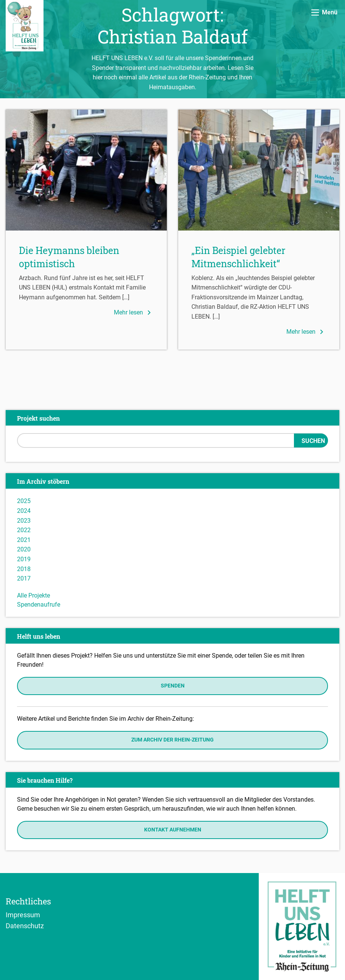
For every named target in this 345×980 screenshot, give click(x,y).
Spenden (173, 686)
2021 (24, 540)
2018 (24, 569)
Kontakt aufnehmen (173, 830)
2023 (24, 521)
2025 (24, 501)
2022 (24, 530)
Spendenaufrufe (39, 605)
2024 (24, 511)
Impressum (23, 915)
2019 (24, 559)
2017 (24, 578)
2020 (24, 549)
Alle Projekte (33, 595)
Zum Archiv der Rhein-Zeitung (172, 740)
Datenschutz (25, 926)
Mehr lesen (134, 313)
